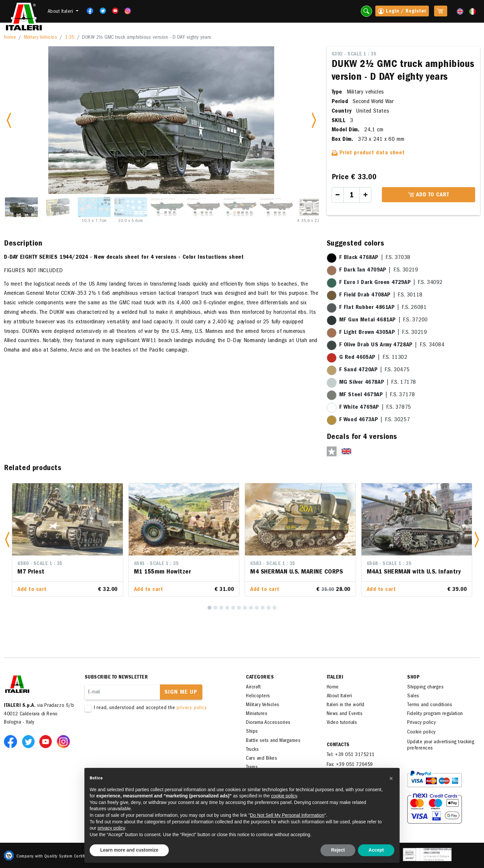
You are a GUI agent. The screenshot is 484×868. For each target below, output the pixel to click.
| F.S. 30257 (375, 420)
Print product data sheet (368, 153)
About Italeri (340, 696)
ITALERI (335, 678)
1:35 (70, 38)
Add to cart (429, 195)
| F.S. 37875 (375, 408)
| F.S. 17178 (378, 383)
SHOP (413, 678)
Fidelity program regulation (435, 714)
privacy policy (192, 708)
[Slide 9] (313, 207)
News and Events (345, 714)
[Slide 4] (131, 207)
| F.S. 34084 (392, 345)
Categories (260, 678)
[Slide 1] (21, 207)
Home (10, 38)
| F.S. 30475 (374, 370)
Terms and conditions (430, 705)
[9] (257, 608)
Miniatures (257, 714)
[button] (7, 540)
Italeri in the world (346, 705)
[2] (215, 608)
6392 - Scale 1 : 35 (354, 54)
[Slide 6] (204, 207)
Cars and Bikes (262, 759)
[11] (269, 608)
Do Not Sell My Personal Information (287, 815)
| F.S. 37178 (377, 395)
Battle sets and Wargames (273, 741)
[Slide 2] (58, 207)
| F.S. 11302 (373, 358)
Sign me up (181, 693)
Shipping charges (425, 687)
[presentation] (135, 732)
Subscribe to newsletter (116, 678)
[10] (263, 608)
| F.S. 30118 (381, 295)
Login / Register (402, 12)
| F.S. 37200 (384, 320)
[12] (275, 608)
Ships (252, 732)
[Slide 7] (240, 207)
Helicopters (258, 696)
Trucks (252, 750)
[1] (209, 608)
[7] (245, 608)
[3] (221, 608)
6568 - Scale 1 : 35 (389, 564)
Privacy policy (421, 723)
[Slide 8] (276, 207)
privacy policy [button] (111, 828)
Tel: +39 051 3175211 (351, 755)
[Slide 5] (167, 207)
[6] (239, 608)
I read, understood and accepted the (155, 708)
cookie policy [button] (284, 796)
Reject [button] (338, 850)
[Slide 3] (94, 207)
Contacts (338, 745)
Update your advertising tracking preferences (441, 745)
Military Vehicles (41, 38)
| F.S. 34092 (391, 283)
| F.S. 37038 (375, 258)
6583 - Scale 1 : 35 (273, 564)
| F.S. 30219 (379, 271)
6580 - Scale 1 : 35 (40, 564)
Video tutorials (342, 723)
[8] (251, 608)
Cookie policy (421, 732)
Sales (413, 696)
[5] (233, 608)
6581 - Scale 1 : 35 (156, 564)
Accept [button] (376, 850)
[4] (227, 608)
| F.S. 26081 (383, 308)
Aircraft (253, 687)
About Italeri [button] (61, 12)
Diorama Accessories (268, 723)
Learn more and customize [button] (129, 850)
